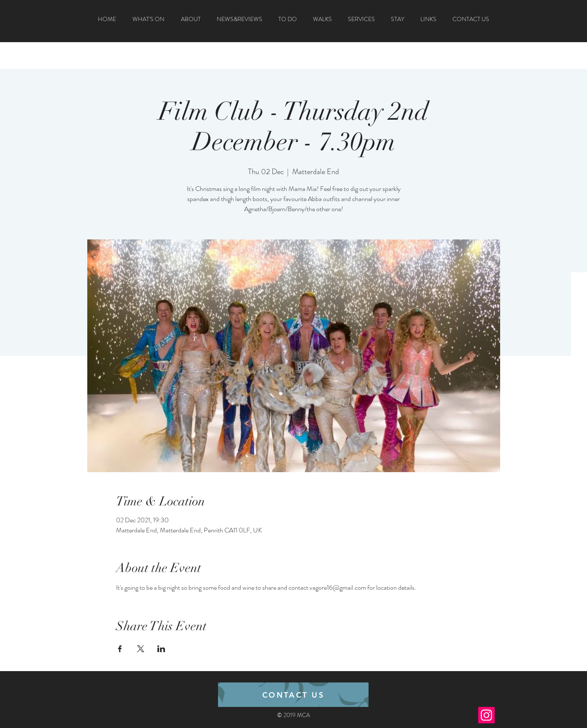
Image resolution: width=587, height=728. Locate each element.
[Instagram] (486, 715)
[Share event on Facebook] (120, 649)
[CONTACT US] (293, 695)
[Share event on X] (141, 649)
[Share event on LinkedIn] (161, 649)
